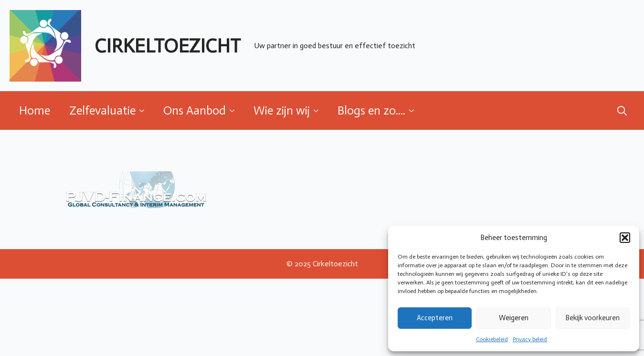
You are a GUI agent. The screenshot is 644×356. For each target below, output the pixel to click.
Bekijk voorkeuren (592, 318)
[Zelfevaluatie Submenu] (145, 110)
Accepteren (435, 318)
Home (35, 110)
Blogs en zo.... (371, 110)
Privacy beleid (530, 339)
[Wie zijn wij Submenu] (319, 110)
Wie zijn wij (282, 110)
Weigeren (514, 318)
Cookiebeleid (492, 339)
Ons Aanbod (195, 110)
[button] (625, 238)
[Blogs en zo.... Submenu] (414, 110)
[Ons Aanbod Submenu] (235, 110)
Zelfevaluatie (102, 110)
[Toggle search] (622, 111)
